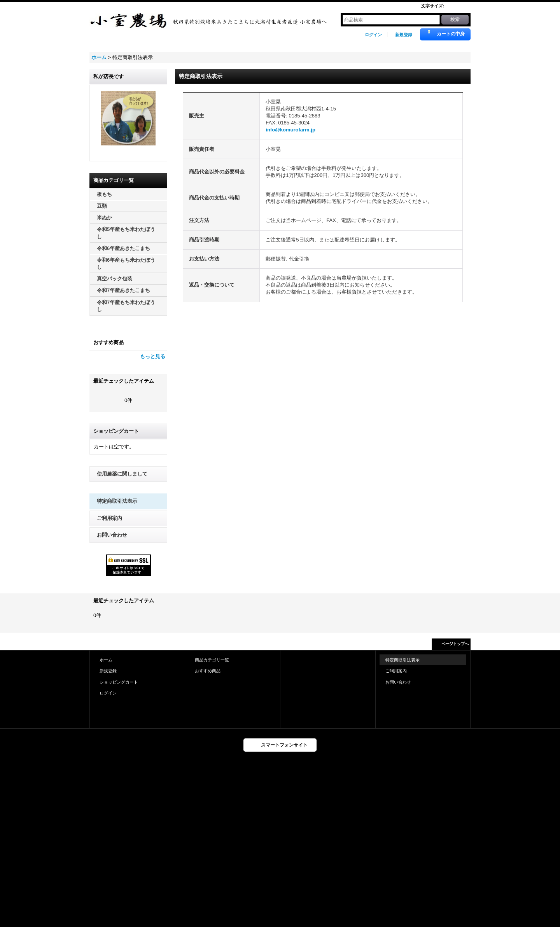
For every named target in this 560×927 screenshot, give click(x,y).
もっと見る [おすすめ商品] (153, 356)
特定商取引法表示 (117, 501)
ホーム (106, 660)
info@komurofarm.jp (290, 130)
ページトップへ (455, 644)
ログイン (373, 35)
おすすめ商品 (208, 671)
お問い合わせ (112, 535)
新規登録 (404, 35)
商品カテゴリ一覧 (212, 660)
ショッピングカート (119, 682)
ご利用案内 (109, 518)
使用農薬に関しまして (122, 474)
